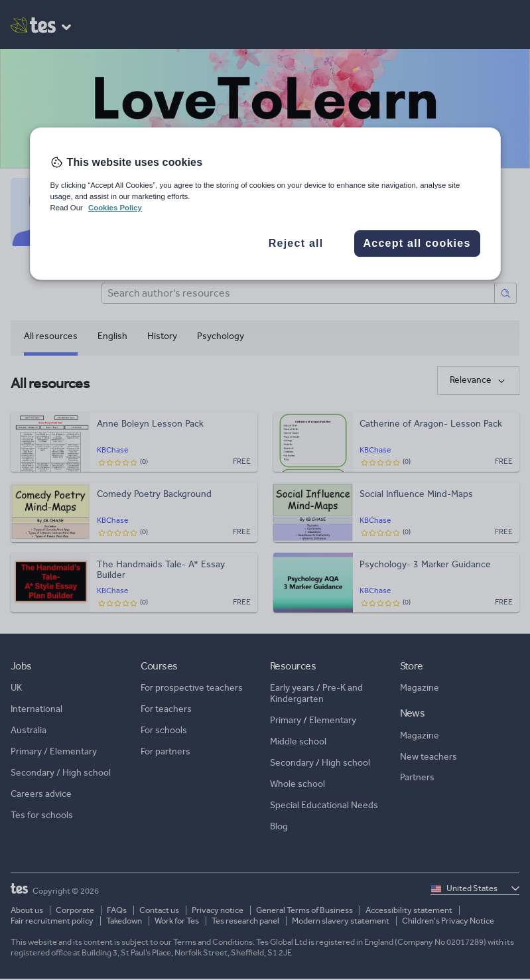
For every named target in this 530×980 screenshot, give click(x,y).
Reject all (296, 243)
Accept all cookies (417, 243)
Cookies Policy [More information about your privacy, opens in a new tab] (115, 208)
